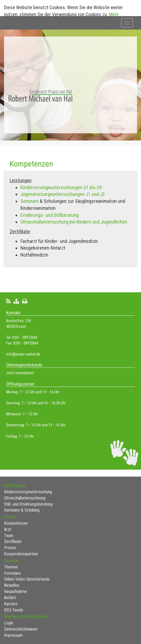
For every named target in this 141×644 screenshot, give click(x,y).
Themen (11, 567)
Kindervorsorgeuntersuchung (28, 492)
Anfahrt (10, 598)
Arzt (8, 529)
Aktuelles (12, 585)
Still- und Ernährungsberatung (28, 504)
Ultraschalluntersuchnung (25, 498)
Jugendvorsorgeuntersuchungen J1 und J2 (63, 194)
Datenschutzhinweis (21, 629)
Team (9, 536)
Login (9, 623)
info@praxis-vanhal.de (23, 354)
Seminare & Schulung (22, 510)
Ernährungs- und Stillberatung (50, 215)
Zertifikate (13, 542)
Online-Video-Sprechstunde (27, 579)
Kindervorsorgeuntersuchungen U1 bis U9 (61, 187)
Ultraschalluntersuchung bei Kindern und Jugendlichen (74, 222)
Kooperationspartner (21, 554)
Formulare (12, 573)
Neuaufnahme (15, 591)
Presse (10, 548)
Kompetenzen (16, 523)
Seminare (30, 201)
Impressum (13, 635)
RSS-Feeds (14, 610)
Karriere (11, 604)
